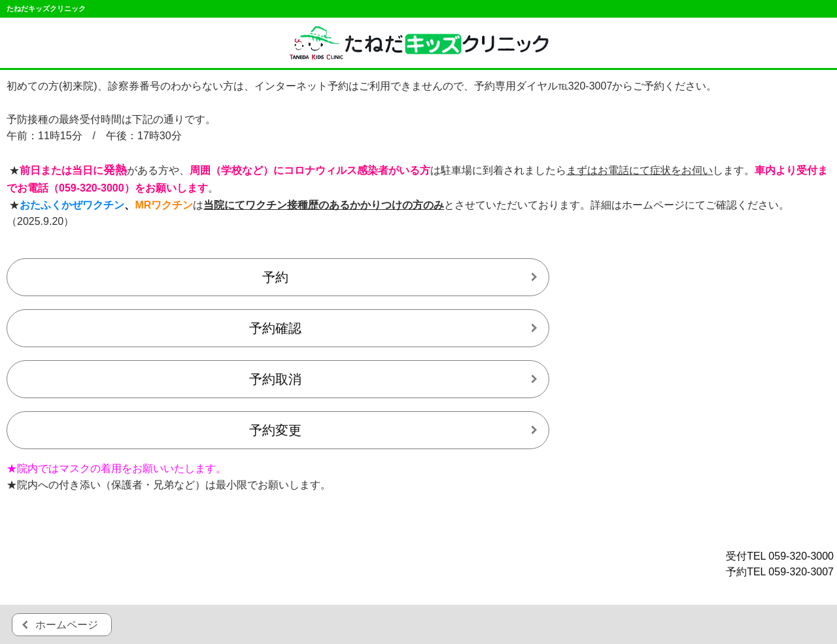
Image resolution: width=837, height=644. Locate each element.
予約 (275, 277)
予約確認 (275, 328)
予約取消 (275, 379)
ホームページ (67, 625)
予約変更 (275, 430)
